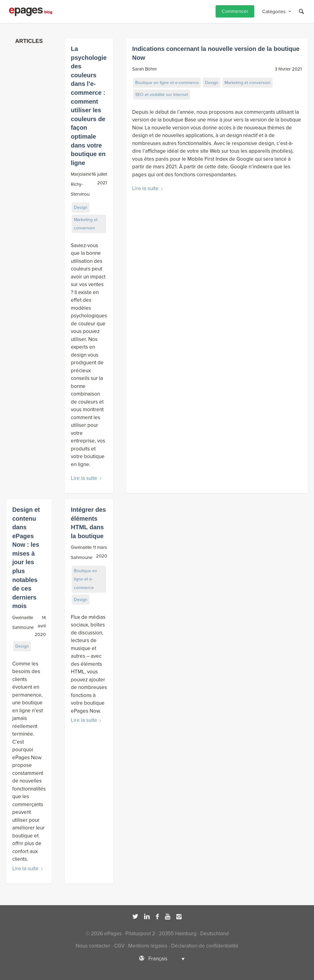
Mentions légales (148, 946)
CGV (119, 946)
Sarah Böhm (144, 69)
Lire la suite (87, 478)
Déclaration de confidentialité (205, 946)
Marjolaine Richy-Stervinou (81, 184)
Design (81, 207)
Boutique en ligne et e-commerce (167, 83)
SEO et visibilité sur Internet (162, 95)
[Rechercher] (301, 11)
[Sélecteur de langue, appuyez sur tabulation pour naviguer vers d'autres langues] (157, 959)
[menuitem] (235, 11)
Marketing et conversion (86, 224)
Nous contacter (93, 946)
